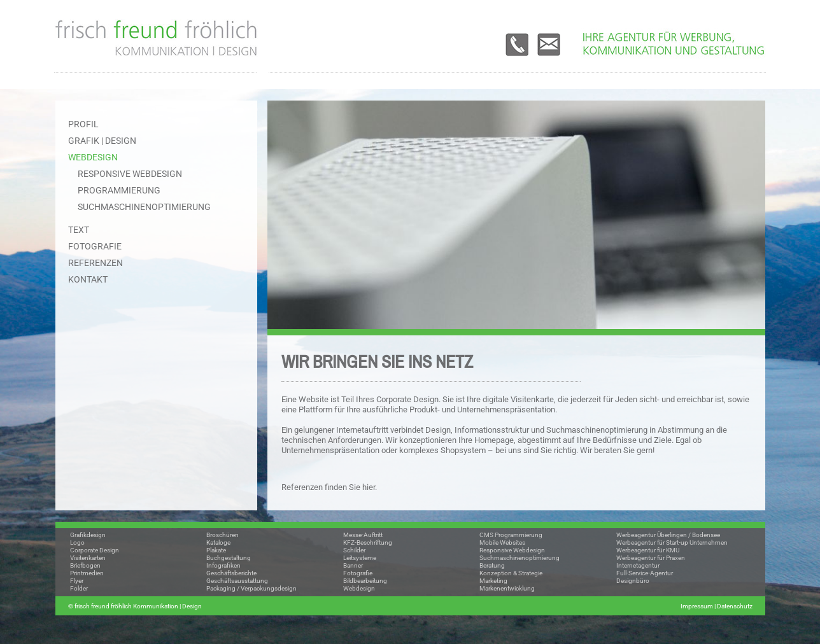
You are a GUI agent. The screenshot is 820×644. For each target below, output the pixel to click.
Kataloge (218, 542)
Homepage (494, 440)
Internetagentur (638, 565)
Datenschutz (735, 606)
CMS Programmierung (511, 535)
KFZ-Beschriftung (368, 542)
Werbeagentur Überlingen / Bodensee (668, 535)
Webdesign (359, 588)
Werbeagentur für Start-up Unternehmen (672, 542)
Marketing (493, 581)
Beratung (492, 565)
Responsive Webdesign (130, 174)
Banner (353, 565)
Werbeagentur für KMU (648, 550)
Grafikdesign (88, 535)
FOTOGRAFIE (95, 246)
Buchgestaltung (229, 558)
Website (314, 399)
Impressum (697, 606)
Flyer (77, 581)
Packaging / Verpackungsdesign (251, 588)
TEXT (79, 230)
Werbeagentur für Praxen (651, 558)
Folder (79, 588)
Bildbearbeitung (365, 581)
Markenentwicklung (507, 588)
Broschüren (223, 535)
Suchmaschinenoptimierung (144, 207)
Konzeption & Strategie (511, 573)
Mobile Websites (502, 542)
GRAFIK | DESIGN (102, 141)
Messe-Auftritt (363, 535)
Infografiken (223, 565)
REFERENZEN (95, 263)
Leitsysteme (360, 558)
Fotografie (358, 573)
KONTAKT (88, 279)
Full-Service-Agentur (645, 573)
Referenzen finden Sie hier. (329, 487)
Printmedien (87, 573)
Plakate (216, 550)
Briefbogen (85, 565)
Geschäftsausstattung (237, 581)
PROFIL (83, 124)
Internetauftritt (362, 430)
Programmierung (119, 190)
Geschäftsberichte (231, 573)
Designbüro (633, 581)
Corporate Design (95, 550)
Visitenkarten (88, 558)
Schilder (354, 550)
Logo (77, 542)
